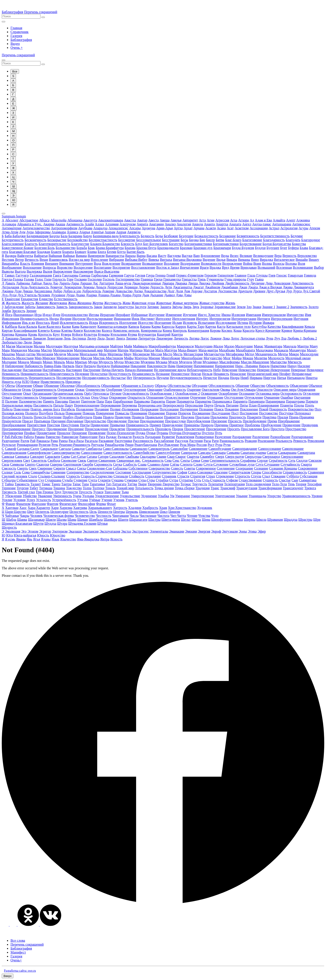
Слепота (186, 464)
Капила (134, 327)
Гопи (48, 279)
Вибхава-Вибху (136, 260)
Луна (270, 338)
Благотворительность (55, 244)
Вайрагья (41, 256)
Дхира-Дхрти (131, 295)
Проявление (97, 433)
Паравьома (142, 401)
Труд (58, 492)
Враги (204, 267)
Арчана (199, 228)
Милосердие (309, 354)
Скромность (103, 464)
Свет (27, 460)
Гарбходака (100, 275)
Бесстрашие (171, 240)
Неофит (285, 374)
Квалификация (293, 327)
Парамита (240, 401)
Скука (118, 464)
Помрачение (105, 413)
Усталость (44, 500)
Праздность (237, 417)
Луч (277, 338)
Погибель (68, 409)
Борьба (82, 248)
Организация (42, 394)
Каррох (181, 327)
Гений (171, 275)
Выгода (20, 271)
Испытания (206, 323)
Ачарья (85, 232)
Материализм (63, 350)
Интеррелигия (220, 319)
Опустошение (12, 394)
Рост (211, 445)
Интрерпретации (244, 319)
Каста (221, 327)
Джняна (8, 291)
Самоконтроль (159, 449)
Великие (246, 256)
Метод (250, 354)
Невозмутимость (62, 374)
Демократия (73, 287)
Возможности (211, 264)
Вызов (48, 271)
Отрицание (215, 397)
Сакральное (49, 449)
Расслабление (164, 441)
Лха (284, 338)
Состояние (123, 472)
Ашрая (121, 232)
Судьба (67, 480)
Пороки (172, 413)
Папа (100, 401)
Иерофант (123, 315)
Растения (196, 441)
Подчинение (189, 409)
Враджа (215, 267)
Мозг (227, 358)
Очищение (272, 397)
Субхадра (9, 480)
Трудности (70, 492)
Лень (67, 338)
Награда (90, 366)
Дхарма (91, 295)
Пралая (283, 417)
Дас (96, 283)
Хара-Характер (39, 508)
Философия (86, 504)
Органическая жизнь (68, 394)
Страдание (153, 476)
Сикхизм (315, 460)
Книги (78, 330)
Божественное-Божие (18, 248)
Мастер (46, 350)
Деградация (11, 287)
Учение (107, 500)
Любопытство (12, 342)
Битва (220, 240)
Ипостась (43, 323)
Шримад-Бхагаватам (17, 523)
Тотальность (144, 488)
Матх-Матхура (166, 350)
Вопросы (49, 267)
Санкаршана (287, 453)
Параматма (203, 401)
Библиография (12, 12)
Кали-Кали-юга (50, 327)
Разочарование (302, 437)
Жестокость (113, 303)
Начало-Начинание (139, 370)
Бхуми (111, 252)
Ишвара (268, 323)
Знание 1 (269, 307)
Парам (171, 401)
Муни (197, 362)
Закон (98, 307)
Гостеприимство (128, 279)
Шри (317, 520)
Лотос (235, 338)
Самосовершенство (66, 453)
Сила (5, 464)
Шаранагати (138, 520)
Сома (26, 472)
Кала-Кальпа (28, 327)
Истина (243, 323)
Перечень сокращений (41, 12)
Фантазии (39, 504)
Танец (56, 484)
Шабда (11, 520)
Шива (206, 520)
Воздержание (190, 264)
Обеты (10, 386)
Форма (101, 504)
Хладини (135, 508)
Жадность (13, 303)
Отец (95, 397)
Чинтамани (120, 516)
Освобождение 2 (188, 394)
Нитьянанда (296, 378)
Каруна (211, 327)
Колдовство (92, 330)
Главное (241, 275)
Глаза (252, 275)
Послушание (221, 413)
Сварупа (193, 457)
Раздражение (242, 437)
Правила (138, 417)
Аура (30, 232)
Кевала (310, 327)
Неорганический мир (263, 374)
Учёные (95, 500)
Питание (232, 405)
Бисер (210, 240)
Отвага (7, 397)
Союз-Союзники (200, 472)
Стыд (266, 476)
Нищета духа (11, 382)
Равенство (53, 437)
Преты (85, 425)
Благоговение (252, 240)
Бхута (122, 252)
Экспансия (91, 531)
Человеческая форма (59, 516)
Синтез (30, 464)
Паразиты (158, 401)
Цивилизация (149, 512)
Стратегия (198, 476)
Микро (294, 354)
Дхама (80, 295)
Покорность (278, 409)
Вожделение (111, 264)
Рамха (63, 441)
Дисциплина (43, 291)
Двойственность (237, 283)
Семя (205, 460)
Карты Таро (196, 327)
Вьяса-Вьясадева (107, 271)
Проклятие (117, 429)
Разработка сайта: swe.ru (20, 971)
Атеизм (315, 228)
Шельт (186, 520)
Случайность (290, 464)
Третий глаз (26, 492)
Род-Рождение (168, 445)
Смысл (71, 468)
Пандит (75, 401)
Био (202, 240)
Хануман (12, 508)
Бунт (284, 248)
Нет (130, 378)
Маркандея (19, 350)
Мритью (81, 362)
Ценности (105, 512)
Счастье (285, 480)
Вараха (130, 256)
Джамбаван (230, 287)
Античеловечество (36, 228)
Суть (198, 480)
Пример (155, 425)
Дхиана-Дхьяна (109, 295)
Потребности (11, 417)
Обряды (161, 386)
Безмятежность (248, 236)
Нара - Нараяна (247, 366)
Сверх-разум (235, 457)
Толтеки (98, 488)
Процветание (46, 433)
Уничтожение (225, 496)
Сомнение (58, 472)
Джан (243, 287)
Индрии (66, 319)
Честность (103, 516)
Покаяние (232, 409)
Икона (226, 315)
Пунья (151, 433)
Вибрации (116, 260)
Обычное (315, 386)
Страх (211, 476)
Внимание (67, 264)
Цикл (164, 512)
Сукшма (117, 480)
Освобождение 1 (162, 394)
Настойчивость (54, 370)
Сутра (174, 480)
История (255, 323)
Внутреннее (84, 264)
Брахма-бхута (146, 248)
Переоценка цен (150, 405)
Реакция (251, 441)
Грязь (202, 279)
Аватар (142, 220)
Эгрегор (45, 531)
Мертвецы (115, 354)
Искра (94, 323)
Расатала (91, 441)
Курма (132, 334)
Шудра (62, 523)
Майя (128, 346)
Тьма (125, 492)
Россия (202, 445)
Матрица (136, 350)
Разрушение (11, 441)
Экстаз (126, 531)
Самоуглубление (168, 453)
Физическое (68, 504)
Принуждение (173, 425)
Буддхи (260, 248)
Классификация (25, 330)
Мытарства (279, 362)
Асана (221, 228)
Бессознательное (149, 240)
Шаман (83, 520)
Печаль (220, 405)
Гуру (251, 279)
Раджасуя (125, 437)
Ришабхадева (115, 445)
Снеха (81, 468)
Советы (190, 468)
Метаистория (193, 354)
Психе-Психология (121, 433)
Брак (91, 248)
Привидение (100, 425)
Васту (162, 256)
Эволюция (13, 531)
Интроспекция (282, 319)
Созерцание (244, 468)
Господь (109, 279)
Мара (6, 350)
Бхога (102, 252)
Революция (316, 441)
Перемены (129, 405)
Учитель (132, 500)
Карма (156, 327)
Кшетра (177, 334)
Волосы (279, 264)
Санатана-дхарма (253, 453)
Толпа (87, 488)
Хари (55, 508)
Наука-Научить (113, 370)
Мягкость (295, 362)
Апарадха (100, 228)
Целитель (42, 512)
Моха (70, 362)
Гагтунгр (22, 275)
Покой (264, 409)
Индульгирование (100, 319)
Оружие (116, 394)
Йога (9, 315)
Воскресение (83, 267)
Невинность (11, 374)
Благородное (311, 240)
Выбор (319, 267)
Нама (172, 366)
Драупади (245, 291)
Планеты (287, 405)
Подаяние (102, 409)
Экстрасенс (140, 531)
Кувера (66, 334)
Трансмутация (247, 488)
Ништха (312, 378)
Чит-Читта (178, 516)
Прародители (12, 421)
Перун (209, 405)
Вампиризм (96, 256)
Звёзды (177, 307)
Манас (259, 346)
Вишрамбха (10, 264)
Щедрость (9, 527)
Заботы (30, 307)
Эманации (177, 531)
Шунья (103, 523)
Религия (45, 445)
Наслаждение (12, 370)
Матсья (149, 350)
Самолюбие (179, 449)
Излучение (157, 315)
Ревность (300, 441)
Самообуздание (220, 449)
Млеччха (141, 358)
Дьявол (169, 295)
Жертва (98, 303)
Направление (225, 366)
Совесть (177, 468)
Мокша (248, 358)
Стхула (256, 476)
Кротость (45, 334)
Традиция (202, 488)
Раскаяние (106, 441)
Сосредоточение (103, 472)
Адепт (291, 220)
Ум (172, 496)
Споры (256, 472)
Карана (145, 327)
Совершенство (159, 468)
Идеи (56, 315)
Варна (141, 256)
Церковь (132, 512)
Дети (168, 287)
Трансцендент (293, 488)
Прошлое (64, 433)
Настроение (92, 370)
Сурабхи (162, 480)
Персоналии (194, 405)
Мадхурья (71, 346)
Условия (19, 500)
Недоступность (120, 374)
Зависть (62, 307)
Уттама (82, 500)
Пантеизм (88, 401)
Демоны (89, 287)
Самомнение (198, 449)
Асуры (303, 228)
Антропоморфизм (64, 228)
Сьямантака (308, 480)
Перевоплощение (87, 405)
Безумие (297, 236)
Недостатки (99, 374)
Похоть (27, 417)
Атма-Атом (10, 232)
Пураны (162, 433)
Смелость (9, 468)
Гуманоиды (215, 279)
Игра (38, 315)
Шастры (154, 520)
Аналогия (184, 224)
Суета (93, 480)
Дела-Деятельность (35, 287)
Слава (142, 464)
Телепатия (216, 484)
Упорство (274, 496)
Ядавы (46, 539)
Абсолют (12, 220)
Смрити (59, 468)
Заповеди (110, 307)
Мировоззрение (68, 358)
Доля (179, 291)
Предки (133, 421)
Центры (119, 512)
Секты (185, 460)
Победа (7, 409)
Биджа (194, 240)
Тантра (66, 484)
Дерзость (157, 287)
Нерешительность (42, 378)
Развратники (204, 437)
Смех (33, 468)
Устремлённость (64, 500)
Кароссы (168, 327)
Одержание (66, 390)
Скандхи (43, 464)
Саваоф (11, 449)
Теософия (314, 484)
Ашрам (110, 232)
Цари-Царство (16, 512)
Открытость (137, 397)
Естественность (66, 299)
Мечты (283, 354)
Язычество (68, 539)
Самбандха (94, 449)
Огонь (26, 390)
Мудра (93, 362)
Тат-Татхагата (116, 484)
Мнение (154, 358)
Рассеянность (143, 441)
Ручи (227, 445)
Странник (169, 476)
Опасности (265, 390)
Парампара (257, 401)
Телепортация (234, 484)
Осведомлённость (136, 394)
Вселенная (284, 267)
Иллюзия (238, 315)
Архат (188, 228)
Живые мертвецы (185, 303)
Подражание (150, 409)
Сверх (220, 457)
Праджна (188, 417)
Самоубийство (144, 453)
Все (15, 71)
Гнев (272, 275)
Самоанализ (138, 449)
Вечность (32, 260)
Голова (29, 279)
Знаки (257, 307)
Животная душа (143, 303)
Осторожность (291, 394)
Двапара (168, 283)
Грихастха (189, 279)
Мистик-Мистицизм (108, 358)
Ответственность (26, 397)
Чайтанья (12, 516)
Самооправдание (245, 449)
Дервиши (131, 287)
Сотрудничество (164, 472)
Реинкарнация (27, 445)
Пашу (69, 405)
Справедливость (295, 472)
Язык (55, 539)
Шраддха (291, 520)
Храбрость (150, 508)
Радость (138, 437)
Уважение (45, 496)
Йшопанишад (23, 315)
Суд (41, 480)
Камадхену (88, 327)
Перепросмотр (173, 405)
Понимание (139, 413)
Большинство (66, 248)
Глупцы (262, 275)
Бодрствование (251, 244)
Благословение (13, 244)
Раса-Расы (76, 441)
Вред (226, 267)
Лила (101, 338)
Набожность (34, 366)
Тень (291, 484)
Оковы (225, 390)
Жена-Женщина (80, 303)
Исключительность (74, 323)
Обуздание (200, 386)
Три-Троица (45, 492)
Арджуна (148, 228)
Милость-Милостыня (18, 358)
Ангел (247, 224)
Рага (102, 437)
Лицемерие (165, 338)
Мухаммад (210, 362)
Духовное (58, 295)
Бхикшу (81, 252)
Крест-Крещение (268, 330)
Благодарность (274, 240)
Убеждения (13, 496)
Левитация (55, 338)
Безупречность (13, 240)
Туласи (98, 492)
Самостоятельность (118, 453)
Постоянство (269, 413)
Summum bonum (14, 216)
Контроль (180, 330)
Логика (194, 338)
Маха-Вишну (188, 350)
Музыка (161, 362)
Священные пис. (129, 460)
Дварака (181, 283)
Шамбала (96, 520)
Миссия (87, 358)
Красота (248, 330)
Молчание (9, 362)
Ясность (116, 539)
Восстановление (143, 267)
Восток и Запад (168, 267)
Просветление (195, 429)
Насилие (304, 366)
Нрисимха (73, 382)
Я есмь (10, 539)
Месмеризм (141, 354)
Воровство (65, 267)
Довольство (124, 291)
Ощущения (302, 397)
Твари (142, 484)
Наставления (32, 370)
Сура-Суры (147, 480)
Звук (196, 307)
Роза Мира (188, 445)
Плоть (310, 405)
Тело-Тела (280, 484)
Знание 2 (283, 307)
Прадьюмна (219, 417)
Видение (209, 260)
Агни (211, 220)
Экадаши (75, 531)
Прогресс (39, 429)
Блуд (139, 244)
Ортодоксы (101, 394)
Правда (108, 417)
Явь (30, 539)
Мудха (119, 362)
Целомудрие (59, 512)
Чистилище (148, 516)
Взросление (100, 260)
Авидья (176, 220)
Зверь (188, 307)
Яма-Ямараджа (88, 539)
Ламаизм (39, 338)
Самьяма (233, 453)
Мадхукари (54, 346)
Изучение (190, 315)
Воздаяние (172, 264)
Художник (205, 508)
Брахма (130, 248)
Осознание (247, 394)
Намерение (185, 366)
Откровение (118, 397)
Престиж (53, 425)
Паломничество (31, 401)
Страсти (183, 476)
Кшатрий (164, 334)
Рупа (219, 445)
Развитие (168, 437)
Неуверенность (145, 378)
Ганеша (85, 275)
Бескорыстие (57, 240)
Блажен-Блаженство (105, 244)
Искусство (146, 323)
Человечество (85, 516)
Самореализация (14, 453)
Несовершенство (69, 378)
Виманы (244, 260)
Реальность (284, 441)
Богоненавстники (226, 244)
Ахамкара (59, 232)
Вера (278, 256)
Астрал (274, 228)
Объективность (278, 386)
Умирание (183, 496)
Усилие (7, 500)
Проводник (310, 425)
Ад (252, 220)
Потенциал (303, 413)
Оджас (80, 390)
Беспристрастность (103, 240)
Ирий (55, 323)
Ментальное (89, 354)
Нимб (245, 378)
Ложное (216, 338)
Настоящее (74, 370)
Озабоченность (175, 390)
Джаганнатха (182, 287)
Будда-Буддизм (243, 248)
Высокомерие (83, 271)
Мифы (129, 358)
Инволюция (11, 319)
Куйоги (77, 334)
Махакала (281, 350)
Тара (85, 484)
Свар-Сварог (177, 457)
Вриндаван (249, 267)
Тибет (34, 488)
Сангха (272, 453)
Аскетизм (242, 228)
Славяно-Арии (158, 464)
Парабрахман (123, 401)
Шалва (62, 520)
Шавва (22, 520)
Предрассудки (175, 421)
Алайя (89, 224)
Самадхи (78, 449)
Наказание (138, 366)
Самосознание (92, 453)
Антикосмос (301, 224)
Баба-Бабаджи (15, 236)
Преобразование (14, 425)
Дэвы (188, 295)
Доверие (108, 291)
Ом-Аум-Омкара (243, 390)
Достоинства (228, 291)
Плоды (299, 405)
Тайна (9, 484)
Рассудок (182, 441)
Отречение (198, 397)
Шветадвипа (171, 520)
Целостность (79, 512)
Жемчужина (58, 303)
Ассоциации (259, 228)
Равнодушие (89, 437)
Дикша (28, 291)
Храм (163, 508)
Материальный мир (88, 350)
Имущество (295, 315)
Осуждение (311, 394)
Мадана (39, 346)
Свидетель (39, 460)
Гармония (116, 275)
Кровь (33, 334)
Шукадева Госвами (82, 523)
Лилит (110, 338)
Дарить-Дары (69, 283)
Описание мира (285, 390)
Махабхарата (245, 350)
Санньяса (22, 457)
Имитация (253, 315)
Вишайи (302, 260)
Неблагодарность (200, 370)
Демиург (56, 287)
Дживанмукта (304, 287)
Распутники (123, 441)
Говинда (310, 275)
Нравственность (53, 382)
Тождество (74, 488)
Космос (227, 330)
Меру (128, 354)
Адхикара (9, 224)
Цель (93, 512)
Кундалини (119, 334)
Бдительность (130, 236)
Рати (215, 441)
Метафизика (235, 354)
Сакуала (65, 449)
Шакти (51, 520)
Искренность (109, 323)
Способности (272, 472)
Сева (168, 460)
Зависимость (46, 307)
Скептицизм (72, 464)
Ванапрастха (115, 256)
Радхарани (153, 437)
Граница (147, 279)
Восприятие (121, 267)
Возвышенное (152, 264)
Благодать (293, 240)
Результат (9, 445)
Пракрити (254, 417)
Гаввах (10, 275)
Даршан (86, 283)
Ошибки (287, 397)
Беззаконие (228, 236)
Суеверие (80, 480)
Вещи (44, 260)
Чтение (192, 516)
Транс (215, 488)
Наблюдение (15, 366)
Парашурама (295, 401)
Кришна (21, 334)
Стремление (225, 476)
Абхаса (44, 220)
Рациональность (232, 441)
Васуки (187, 256)
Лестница (79, 338)
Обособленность (88, 386)
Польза (59, 413)
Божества (299, 244)
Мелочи (73, 354)
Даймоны (23, 283)
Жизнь (230, 303)
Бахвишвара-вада (106, 236)
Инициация (122, 319)
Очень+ (16, 960)
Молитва (261, 358)
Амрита (142, 224)
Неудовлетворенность (186, 378)
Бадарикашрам (37, 236)
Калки (66, 327)
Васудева (174, 256)
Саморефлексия (39, 453)
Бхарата (68, 252)
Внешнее (52, 264)
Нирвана (256, 378)
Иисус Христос (209, 315)
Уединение (149, 496)
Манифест (18, 952)
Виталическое (284, 260)
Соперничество (78, 472)
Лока (226, 338)
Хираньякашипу (100, 508)
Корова (215, 330)
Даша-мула (123, 283)
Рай (33, 441)
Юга (9, 535)
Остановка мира (267, 394)
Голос (39, 279)
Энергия (204, 531)
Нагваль (68, 366)
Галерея (16, 36)
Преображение (289, 421)
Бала (64, 236)
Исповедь (190, 323)
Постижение (249, 413)
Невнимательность (35, 374)
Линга (120, 338)
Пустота (208, 433)
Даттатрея (107, 283)
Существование (250, 480)
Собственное (138, 468)
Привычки (117, 425)
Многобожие (171, 358)
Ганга (57, 275)
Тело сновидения (258, 484)
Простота (277, 429)
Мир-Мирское (45, 358)
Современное (206, 468)
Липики (132, 338)
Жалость (28, 303)
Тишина (59, 488)
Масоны (34, 350)
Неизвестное (180, 374)
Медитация (45, 354)
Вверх (8, 976)
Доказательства (155, 291)
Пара (109, 401)
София (182, 472)
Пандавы (62, 401)
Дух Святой (311, 291)
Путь (218, 433)
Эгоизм (33, 531)
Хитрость (120, 508)
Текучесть (200, 484)
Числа (134, 516)
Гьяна (259, 279)
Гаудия (140, 275)
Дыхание (157, 295)
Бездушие (186, 236)
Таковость (22, 484)
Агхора (244, 220)
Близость (128, 244)
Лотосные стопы (253, 338)
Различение (261, 437)
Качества (274, 327)
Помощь (89, 413)
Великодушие (263, 256)
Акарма (49, 224)
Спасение (221, 472)
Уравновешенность (296, 496)
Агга (202, 220)
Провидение (292, 425)
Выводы (8, 271)
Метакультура (214, 354)
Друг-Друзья (276, 291)
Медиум (60, 354)
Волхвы (291, 264)
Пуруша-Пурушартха (185, 433)
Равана (40, 437)
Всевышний (266, 267)
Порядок (185, 413)
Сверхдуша (253, 457)
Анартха (222, 224)
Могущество (213, 358)
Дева (269, 283)
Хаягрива (80, 508)
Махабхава (227, 350)
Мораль (59, 362)
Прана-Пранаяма (301, 417)
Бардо (88, 236)
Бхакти (56, 252)
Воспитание (103, 267)
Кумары (104, 334)
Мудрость (106, 362)
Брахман (186, 248)
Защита (166, 307)
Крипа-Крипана (305, 330)
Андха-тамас (262, 224)
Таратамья (97, 484)
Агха (234, 220)
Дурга (297, 291)
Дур (289, 291)
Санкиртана (306, 453)
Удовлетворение (107, 496)
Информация (11, 323)
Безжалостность (207, 236)
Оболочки (67, 386)
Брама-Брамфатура (110, 248)
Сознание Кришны (283, 468)
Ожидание (155, 390)
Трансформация (270, 488)
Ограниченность (44, 390)
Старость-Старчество (97, 476)
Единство (46, 299)
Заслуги (141, 307)
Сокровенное (308, 468)
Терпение (9, 488)
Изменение (174, 315)
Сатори (103, 457)
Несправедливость (96, 378)
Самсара (204, 453)
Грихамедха (172, 279)
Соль (18, 472)
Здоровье (207, 307)
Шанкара (110, 520)
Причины (221, 425)
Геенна (160, 275)
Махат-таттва (26, 354)
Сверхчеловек (12, 460)
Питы (244, 405)
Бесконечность (35, 240)
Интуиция (301, 319)
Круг (56, 334)
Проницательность (140, 429)
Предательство (95, 421)
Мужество (132, 362)
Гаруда (129, 275)
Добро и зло (72, 291)
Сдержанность (153, 460)
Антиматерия (12, 228)
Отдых (85, 397)
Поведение (22, 409)
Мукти (173, 362)
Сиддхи (302, 460)
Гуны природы (235, 279)
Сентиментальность (224, 460)
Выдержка (34, 271)
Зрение (31, 311)
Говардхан (295, 275)
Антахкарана (282, 224)
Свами (161, 457)
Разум (25, 441)
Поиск (219, 409)
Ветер (19, 260)
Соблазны (120, 468)
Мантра (303, 346)
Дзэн (18, 291)
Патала (58, 405)
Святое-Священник (101, 460)
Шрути (38, 523)
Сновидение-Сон (99, 468)
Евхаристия (30, 299)
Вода (97, 264)
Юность (43, 535)
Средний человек (15, 476)
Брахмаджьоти (168, 248)
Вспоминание (303, 267)
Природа (207, 425)
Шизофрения (221, 520)
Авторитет (190, 220)
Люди (28, 342)
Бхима (92, 252)
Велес (234, 256)
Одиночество (96, 390)
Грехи (158, 279)
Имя (308, 315)
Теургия (23, 488)
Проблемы (252, 425)
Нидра (235, 378)
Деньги (101, 287)
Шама (72, 520)
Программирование (16, 429)
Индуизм (79, 319)
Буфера (294, 248)
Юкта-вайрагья (25, 535)
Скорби (88, 464)
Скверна (56, 464)
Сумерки (131, 480)
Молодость (276, 358)
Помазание (74, 413)
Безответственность (275, 236)
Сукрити (104, 480)
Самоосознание (270, 449)
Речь (55, 445)
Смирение (45, 468)
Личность (181, 338)
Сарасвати (53, 457)
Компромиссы (151, 330)
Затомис (153, 307)
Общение (242, 386)
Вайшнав (55, 256)
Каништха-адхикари (112, 327)
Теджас (186, 484)
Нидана (223, 378)
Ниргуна (270, 378)
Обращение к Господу (138, 386)
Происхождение (97, 429)
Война (248, 264)
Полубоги (46, 413)
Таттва (132, 484)
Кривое (287, 330)
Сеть (292, 460)
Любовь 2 (310, 338)
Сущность (270, 480)
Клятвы (67, 330)
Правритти (172, 417)
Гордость (59, 279)
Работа (29, 437)
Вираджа (266, 260)
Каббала (11, 327)
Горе (70, 279)
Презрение (219, 421)
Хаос (23, 508)
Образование (111, 386)
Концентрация (198, 330)
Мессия (156, 354)
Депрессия (115, 287)
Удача (77, 496)
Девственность (302, 283)
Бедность (148, 236)
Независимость (144, 374)
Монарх (36, 362)
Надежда (103, 366)
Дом (187, 291)
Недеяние (82, 374)
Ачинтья (97, 232)
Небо (217, 370)
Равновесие (70, 437)
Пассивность (43, 405)
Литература (147, 338)
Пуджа (141, 433)
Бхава (304, 248)
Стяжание (278, 476)
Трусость (86, 492)
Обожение (51, 386)
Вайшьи (69, 256)
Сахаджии (117, 457)
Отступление (234, 397)
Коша (237, 330)
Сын (295, 480)
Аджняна (303, 220)
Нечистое (210, 378)
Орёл (88, 394)
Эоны (243, 531)
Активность (75, 224)
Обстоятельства (179, 386)
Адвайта (279, 220)
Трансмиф (228, 488)
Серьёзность (278, 460)
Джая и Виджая (270, 287)
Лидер (92, 338)
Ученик (119, 500)
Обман (38, 386)
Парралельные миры (17, 405)
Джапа (253, 287)
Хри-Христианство (182, 508)
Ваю (196, 256)
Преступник (70, 425)
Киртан (7, 330)
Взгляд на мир (79, 260)
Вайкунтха (25, 256)
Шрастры (305, 520)
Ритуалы (98, 445)
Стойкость (137, 476)
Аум (22, 232)
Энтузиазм (230, 531)
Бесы (184, 240)
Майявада (140, 346)
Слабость (130, 464)
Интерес (202, 319)
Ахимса (73, 232)
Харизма (66, 508)
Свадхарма (148, 457)
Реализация (266, 441)
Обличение (24, 386)
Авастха (130, 220)
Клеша (55, 330)
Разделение (223, 437)
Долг (171, 291)
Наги (79, 366)
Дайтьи (36, 283)
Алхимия (112, 224)
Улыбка (164, 496)
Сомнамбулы (40, 472)
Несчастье (118, 378)
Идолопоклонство (75, 315)
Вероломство (307, 256)
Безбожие (171, 236)
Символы (17, 464)
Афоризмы (43, 232)
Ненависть (221, 374)
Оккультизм (211, 390)
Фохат (111, 504)
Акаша (60, 224)
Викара (232, 260)
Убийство (30, 496)
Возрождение (232, 264)
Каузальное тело (238, 327)
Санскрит (37, 457)
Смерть (23, 468)
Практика (269, 417)
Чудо (215, 516)
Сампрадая (189, 453)
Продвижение (57, 429)
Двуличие (257, 283)
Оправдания (306, 390)
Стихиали (121, 476)
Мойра (237, 358)
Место (167, 354)
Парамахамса (222, 401)
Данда (47, 283)
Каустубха (259, 327)
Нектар (196, 374)
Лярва (37, 342)
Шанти (123, 520)
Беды (159, 236)
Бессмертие (127, 240)
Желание (42, 303)
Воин (257, 264)
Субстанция (309, 476)
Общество (258, 386)
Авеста (154, 220)
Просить (234, 429)
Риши (129, 445)
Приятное (237, 425)
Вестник (8, 260)
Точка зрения (164, 488)
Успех (31, 500)
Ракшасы (43, 441)
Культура (90, 334)
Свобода (54, 460)
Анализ (170, 224)
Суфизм (232, 480)
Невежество (247, 370)
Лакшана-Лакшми (18, 338)
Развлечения (185, 437)
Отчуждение (254, 397)
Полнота (32, 413)
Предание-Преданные (67, 421)
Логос (205, 338)
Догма (138, 291)
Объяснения (299, 386)
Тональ (110, 488)
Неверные (298, 370)
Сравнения (316, 472)
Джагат (199, 287)
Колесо (107, 330)
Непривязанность (15, 378)
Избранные (140, 315)
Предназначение (152, 421)
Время (235, 267)
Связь (82, 460)
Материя (110, 350)
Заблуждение (14, 307)
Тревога (310, 488)
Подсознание (169, 409)
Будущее (273, 248)
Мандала (290, 346)
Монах (48, 362)
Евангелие (12, 299)
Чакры (25, 516)
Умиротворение (203, 496)
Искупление (128, 323)
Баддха (55, 236)
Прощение (79, 433)
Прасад (28, 421)
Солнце (7, 472)
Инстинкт (147, 319)
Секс (176, 460)
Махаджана (264, 350)
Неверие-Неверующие (274, 370)
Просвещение (216, 429)
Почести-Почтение (48, 417)
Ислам (177, 323)
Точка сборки (185, 488)
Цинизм (174, 512)
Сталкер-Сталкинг (52, 476)
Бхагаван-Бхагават (23, 252)
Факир (10, 504)
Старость (73, 476)
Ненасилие (238, 374)
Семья (195, 460)
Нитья (282, 378)
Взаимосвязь (58, 260)
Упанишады (257, 496)
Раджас (111, 437)
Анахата (235, 224)
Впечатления (189, 267)
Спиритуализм (239, 472)
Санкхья (8, 457)
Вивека (154, 260)
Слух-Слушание (268, 464)
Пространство (296, 429)
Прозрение (76, 429)
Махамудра (297, 350)
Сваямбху (207, 457)
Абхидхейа (58, 220)
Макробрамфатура (162, 346)
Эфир (262, 531)
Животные (164, 303)
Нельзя (207, 374)
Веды (225, 256)
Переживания (111, 405)
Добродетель (92, 291)
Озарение (194, 390)
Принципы (192, 425)
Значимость (299, 307)
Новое (35, 382)
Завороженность (81, 307)
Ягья (37, 539)
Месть (178, 354)
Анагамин (156, 224)
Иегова (94, 315)
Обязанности (11, 390)
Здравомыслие (225, 307)
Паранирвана (275, 401)
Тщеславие (112, 492)
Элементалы (159, 531)
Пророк (178, 429)
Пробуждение (271, 425)
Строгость (242, 476)
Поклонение (249, 409)
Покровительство (301, 409)
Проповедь (163, 429)
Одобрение (114, 390)
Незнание (163, 374)
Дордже (197, 291)
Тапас (77, 484)
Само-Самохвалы (116, 449)
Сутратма (186, 480)
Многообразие (192, 358)
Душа (70, 295)
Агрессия (222, 220)
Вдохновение (210, 256)
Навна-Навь (53, 366)
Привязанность (137, 425)
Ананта (209, 224)
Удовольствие (130, 496)
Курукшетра (147, 334)
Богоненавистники (198, 244)
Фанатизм (23, 504)
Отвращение (48, 397)
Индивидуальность (34, 319)
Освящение (209, 394)
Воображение (12, 267)
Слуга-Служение (216, 464)
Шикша (237, 520)
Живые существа (212, 303)
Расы (207, 441)
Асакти (211, 228)
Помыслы (122, 413)
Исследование (226, 323)
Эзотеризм (60, 531)
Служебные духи (242, 464)
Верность (289, 256)
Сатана (92, 457)
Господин (95, 279)
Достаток (210, 291)
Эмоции (191, 531)
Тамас (46, 484)
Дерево (144, 287)
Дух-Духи (9, 295)
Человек (36, 516)
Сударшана (53, 480)
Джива (288, 287)
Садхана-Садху (28, 449)
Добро (58, 291)
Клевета (44, 330)
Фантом (53, 504)
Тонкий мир (125, 488)
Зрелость (19, 311)
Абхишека (75, 220)
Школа (261, 520)
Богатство (176, 244)
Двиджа (204, 283)
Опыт (27, 394)
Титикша (46, 488)
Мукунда (186, 362)
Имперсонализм (274, 315)
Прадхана (202, 417)
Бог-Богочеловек (155, 244)
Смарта (306, 464)
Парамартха (185, 401)
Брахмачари (222, 248)
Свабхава (132, 457)
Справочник (19, 32)
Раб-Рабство (14, 437)
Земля (241, 307)
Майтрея (117, 346)
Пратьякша (42, 421)
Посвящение (201, 413)
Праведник (123, 417)
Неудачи (163, 378)
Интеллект (163, 319)
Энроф (216, 531)
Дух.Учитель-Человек (34, 295)
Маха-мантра (208, 350)
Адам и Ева (263, 220)
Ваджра (11, 256)
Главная (16, 28)
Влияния (38, 264)
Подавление (85, 409)
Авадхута (90, 220)
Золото (314, 307)
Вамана (81, 256)
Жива (127, 303)
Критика (8, 334)
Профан (30, 433)
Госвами (81, 279)
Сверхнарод (271, 457)
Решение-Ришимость (75, 445)
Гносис (282, 275)
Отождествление (177, 397)
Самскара (219, 453)
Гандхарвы (70, 275)
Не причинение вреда (170, 370)
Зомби (6, 311)
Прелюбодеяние (255, 421)
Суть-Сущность (214, 480)
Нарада (264, 366)
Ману (314, 346)
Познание (206, 409)
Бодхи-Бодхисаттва (277, 244)
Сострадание (142, 472)
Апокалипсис (118, 228)
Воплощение (32, 267)
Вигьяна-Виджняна (187, 260)
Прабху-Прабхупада (77, 417)
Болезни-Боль (45, 248)
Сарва (65, 457)
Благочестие (80, 244)
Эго (24, 531)
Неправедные (302, 374)
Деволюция (282, 283)
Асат (230, 228)
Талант (36, 484)
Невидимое (315, 370)
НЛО (26, 382)
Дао (56, 283)
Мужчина (148, 362)
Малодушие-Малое (209, 346)
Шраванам (275, 520)
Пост (235, 413)
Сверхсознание (292, 457)
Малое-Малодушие (239, 346)
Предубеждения (198, 421)
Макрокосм (185, 346)
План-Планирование (264, 405)
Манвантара (273, 346)
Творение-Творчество (163, 484)
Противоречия (12, 433)
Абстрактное (29, 220)
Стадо (33, 476)
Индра (54, 319)
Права (98, 417)
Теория (301, 484)
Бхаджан (44, 252)
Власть (25, 264)
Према (272, 421)
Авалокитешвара (110, 220)
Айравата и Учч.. (30, 224)
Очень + (17, 48)
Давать (10, 283)
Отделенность (69, 397)
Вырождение (63, 271)
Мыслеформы (230, 362)
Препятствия (36, 425)
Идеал (47, 315)
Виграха (166, 260)
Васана (152, 256)
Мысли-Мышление (255, 362)
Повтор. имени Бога (45, 409)
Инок (135, 319)
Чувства (204, 516)
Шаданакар (36, 520)
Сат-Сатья (78, 457)
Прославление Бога (255, 429)
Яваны (21, 539)
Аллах (99, 224)
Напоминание (204, 366)
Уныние (242, 496)
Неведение (230, 370)
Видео (15, 44)
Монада (24, 362)
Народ (292, 366)
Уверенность (63, 496)
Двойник (218, 283)
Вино (255, 260)
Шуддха (50, 523)
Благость (31, 244)
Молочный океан (298, 358)
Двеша (193, 283)
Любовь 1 (294, 338)
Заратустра (126, 307)
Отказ (104, 397)
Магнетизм (24, 346)
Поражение (157, 413)
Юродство (58, 535)
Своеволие (69, 460)
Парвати (312, 401)
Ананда (197, 224)
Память (49, 401)
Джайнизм (213, 287)
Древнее (259, 291)
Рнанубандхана (146, 445)
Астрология (289, 228)
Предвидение (117, 421)
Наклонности (157, 366)
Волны (267, 264)
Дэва (179, 295)
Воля (301, 264)
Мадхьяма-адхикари (94, 346)
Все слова (18, 941)
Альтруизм (128, 224)
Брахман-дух (203, 248)
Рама (54, 441)
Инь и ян (28, 323)
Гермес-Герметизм (190, 275)
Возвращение (131, 264)
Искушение (163, 323)
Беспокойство (78, 240)
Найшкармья (120, 366)
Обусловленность (222, 386)
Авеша (165, 220)
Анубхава (85, 228)
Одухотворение (135, 390)
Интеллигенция (184, 319)
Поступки (286, 413)
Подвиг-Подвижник (125, 409)
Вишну (314, 260)
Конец (167, 330)
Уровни (317, 496)
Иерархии (107, 315)
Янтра (105, 539)
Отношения (155, 397)
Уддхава (88, 496)
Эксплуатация (110, 531)
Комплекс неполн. (127, 330)
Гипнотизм (226, 275)
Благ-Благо (233, 240)
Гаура (150, 275)
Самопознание (293, 449)
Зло (249, 307)
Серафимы (248, 460)
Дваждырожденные (147, 283)
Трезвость (9, 492)
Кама (76, 327)
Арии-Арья (165, 228)
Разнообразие (280, 437)
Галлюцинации (41, 275)
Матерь (123, 350)
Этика (252, 531)
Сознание (261, 468)
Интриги (264, 319)
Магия (11, 346)
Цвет (31, 512)
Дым (146, 295)
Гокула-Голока (12, 279)
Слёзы (175, 464)
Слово (198, 464)
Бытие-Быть (135, 252)
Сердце (263, 460)
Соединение (226, 468)
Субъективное (27, 480)
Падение (12, 401)
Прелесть (235, 421)
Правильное (154, 417)
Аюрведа (134, 232)
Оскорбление (228, 394)
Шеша (196, 520)
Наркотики (278, 366)
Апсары (135, 228)
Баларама (75, 236)
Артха (178, 228)
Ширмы (250, 520)
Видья (221, 260)
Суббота (293, 476)
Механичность (266, 354)
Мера (103, 354)
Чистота (163, 516)
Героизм (210, 275)
